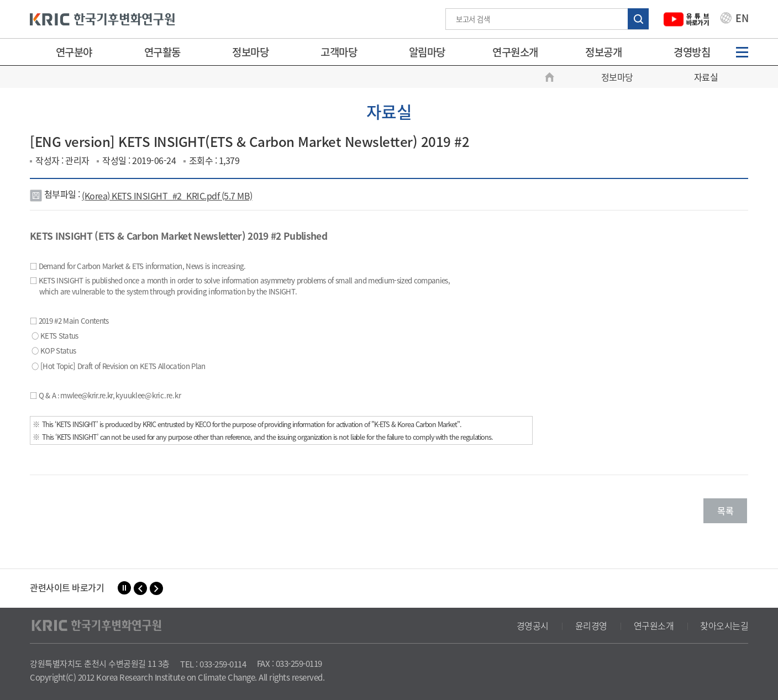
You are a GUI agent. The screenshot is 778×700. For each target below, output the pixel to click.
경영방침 (692, 52)
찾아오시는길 (724, 625)
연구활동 (162, 52)
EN (734, 19)
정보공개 (603, 52)
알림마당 (427, 52)
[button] (140, 588)
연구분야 (74, 52)
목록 (725, 510)
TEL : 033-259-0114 (213, 664)
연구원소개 (515, 52)
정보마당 (250, 52)
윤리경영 (591, 625)
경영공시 (533, 625)
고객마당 (339, 52)
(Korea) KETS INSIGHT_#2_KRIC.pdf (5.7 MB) (167, 196)
